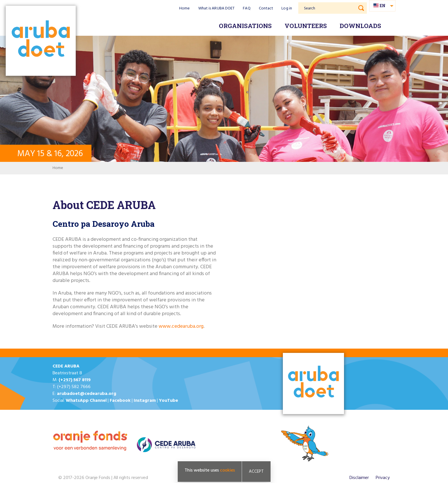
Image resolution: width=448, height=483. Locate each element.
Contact (266, 8)
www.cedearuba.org (181, 326)
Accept (256, 472)
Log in (287, 8)
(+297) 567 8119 (75, 380)
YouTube (168, 401)
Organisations (245, 26)
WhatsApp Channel (86, 401)
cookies (227, 470)
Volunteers (306, 26)
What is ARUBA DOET (217, 8)
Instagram (145, 401)
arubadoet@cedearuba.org (87, 394)
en (383, 6)
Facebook (120, 401)
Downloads (360, 26)
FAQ (247, 8)
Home (184, 8)
